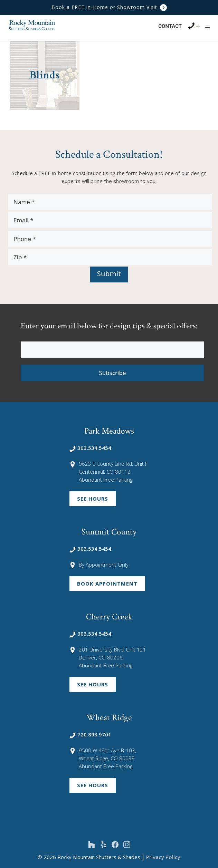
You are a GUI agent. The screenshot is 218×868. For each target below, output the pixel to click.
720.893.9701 (90, 734)
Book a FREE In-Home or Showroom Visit (109, 7)
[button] (207, 27)
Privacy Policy (163, 857)
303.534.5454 (90, 448)
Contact (170, 26)
